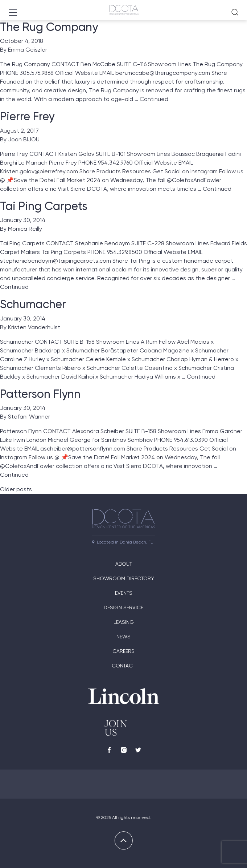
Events (124, 593)
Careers (123, 651)
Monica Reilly (25, 229)
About (124, 564)
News (123, 637)
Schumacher (33, 304)
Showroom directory (124, 578)
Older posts (16, 489)
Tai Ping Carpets (44, 206)
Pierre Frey (27, 116)
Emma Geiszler (28, 50)
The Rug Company (49, 27)
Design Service (123, 607)
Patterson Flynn (40, 394)
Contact (123, 666)
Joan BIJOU (24, 139)
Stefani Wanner (29, 417)
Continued (154, 99)
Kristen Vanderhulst (34, 327)
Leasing (124, 622)
